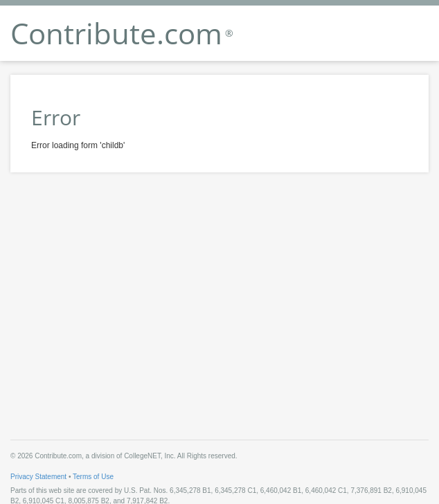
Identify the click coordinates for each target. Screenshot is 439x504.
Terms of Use (93, 477)
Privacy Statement (38, 477)
